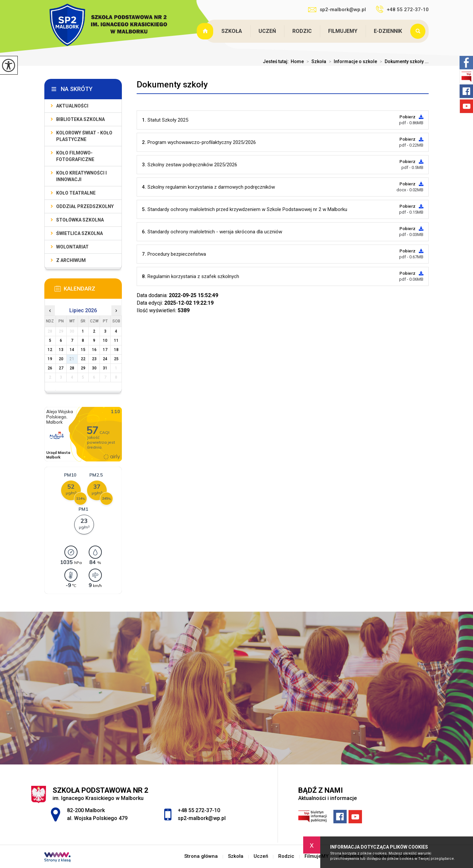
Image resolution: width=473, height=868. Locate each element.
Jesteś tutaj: (277, 61)
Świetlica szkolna (79, 233)
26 (50, 368)
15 (83, 350)
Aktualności (72, 106)
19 (50, 359)
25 (116, 359)
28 (72, 368)
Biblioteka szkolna (80, 119)
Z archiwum (71, 260)
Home (297, 61)
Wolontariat (72, 247)
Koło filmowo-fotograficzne (75, 156)
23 (94, 359)
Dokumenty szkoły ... (403, 61)
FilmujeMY (343, 31)
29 (83, 368)
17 (105, 350)
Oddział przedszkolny (85, 206)
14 (72, 350)
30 (94, 368)
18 (116, 350)
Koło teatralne (76, 193)
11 (116, 340)
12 (50, 350)
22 (83, 359)
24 (105, 359)
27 (61, 368)
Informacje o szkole (352, 61)
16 (94, 350)
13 (61, 350)
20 (61, 359)
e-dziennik (388, 31)
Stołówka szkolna (80, 220)
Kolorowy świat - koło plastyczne (84, 136)
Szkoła (232, 31)
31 (105, 368)
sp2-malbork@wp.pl (337, 10)
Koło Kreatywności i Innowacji (81, 176)
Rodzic (302, 31)
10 (105, 340)
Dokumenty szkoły (172, 84)
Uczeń (267, 31)
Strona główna (206, 31)
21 (72, 359)
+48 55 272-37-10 (402, 9)
